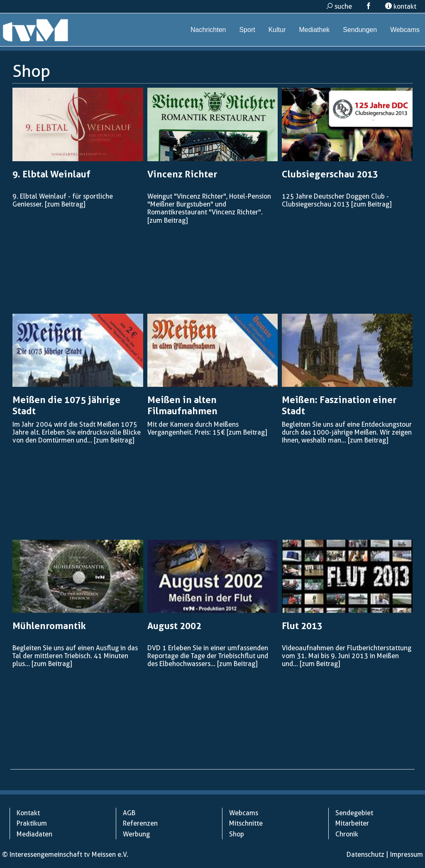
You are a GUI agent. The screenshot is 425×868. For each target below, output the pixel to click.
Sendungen (360, 30)
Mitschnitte (246, 823)
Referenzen (140, 823)
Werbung (136, 834)
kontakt (401, 6)
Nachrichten (208, 30)
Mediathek (314, 30)
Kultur (277, 30)
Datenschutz (365, 854)
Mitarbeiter (352, 823)
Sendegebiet (354, 813)
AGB (129, 813)
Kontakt (28, 813)
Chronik (347, 834)
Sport (247, 30)
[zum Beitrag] (65, 204)
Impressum (407, 854)
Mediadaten (34, 834)
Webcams (405, 30)
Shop (237, 834)
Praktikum (32, 823)
